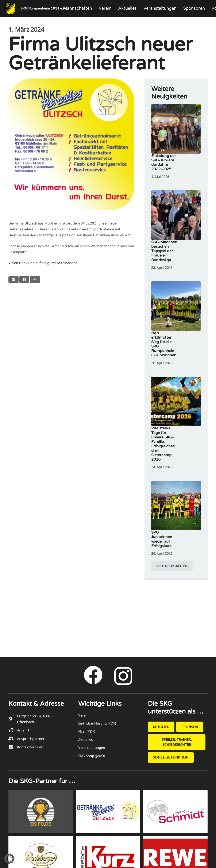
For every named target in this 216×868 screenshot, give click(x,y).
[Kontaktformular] (13, 747)
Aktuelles (86, 740)
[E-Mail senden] (13, 280)
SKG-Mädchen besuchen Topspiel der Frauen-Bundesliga (164, 251)
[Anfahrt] (13, 730)
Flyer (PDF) (87, 731)
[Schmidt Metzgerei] (175, 812)
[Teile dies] (24, 280)
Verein (83, 715)
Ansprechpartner (31, 739)
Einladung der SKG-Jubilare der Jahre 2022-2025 (164, 162)
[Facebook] (93, 675)
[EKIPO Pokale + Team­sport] (41, 812)
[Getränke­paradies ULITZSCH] (108, 812)
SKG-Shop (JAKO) (92, 756)
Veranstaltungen (92, 748)
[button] (9, 859)
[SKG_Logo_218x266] (10, 8)
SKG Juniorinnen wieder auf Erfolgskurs (162, 539)
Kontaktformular (31, 747)
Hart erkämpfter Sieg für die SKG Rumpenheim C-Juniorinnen (164, 344)
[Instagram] (123, 676)
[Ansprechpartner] (13, 739)
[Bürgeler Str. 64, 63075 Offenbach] (13, 719)
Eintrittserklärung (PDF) (97, 723)
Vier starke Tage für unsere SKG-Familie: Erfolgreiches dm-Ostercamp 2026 (163, 444)
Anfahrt (23, 730)
